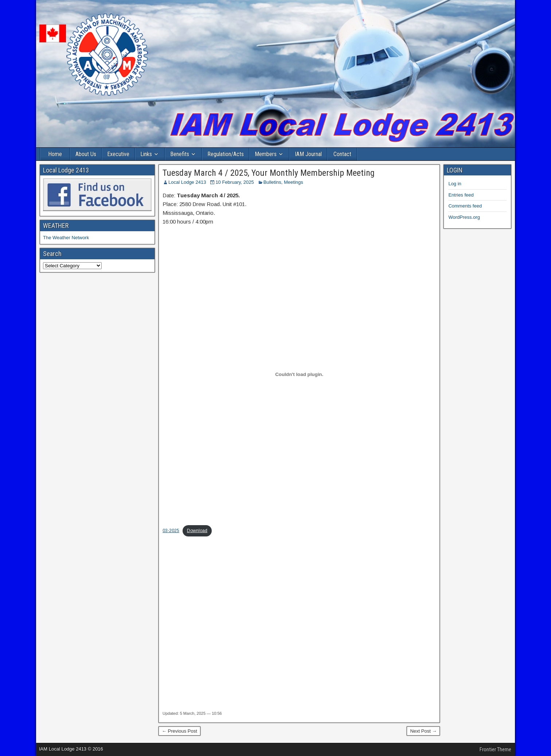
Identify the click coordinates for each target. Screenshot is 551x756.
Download (197, 531)
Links (146, 154)
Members (266, 154)
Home (55, 154)
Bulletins (272, 182)
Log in (455, 184)
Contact (342, 154)
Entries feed (461, 195)
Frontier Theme (495, 749)
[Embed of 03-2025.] (299, 375)
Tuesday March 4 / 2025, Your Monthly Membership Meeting (269, 173)
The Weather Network (66, 238)
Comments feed (465, 206)
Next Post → (423, 731)
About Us (86, 154)
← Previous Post (179, 731)
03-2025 (171, 531)
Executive (118, 154)
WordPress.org (464, 217)
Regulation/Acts (226, 154)
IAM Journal (308, 154)
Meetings (294, 182)
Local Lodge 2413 (187, 182)
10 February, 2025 (235, 182)
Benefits (180, 154)
